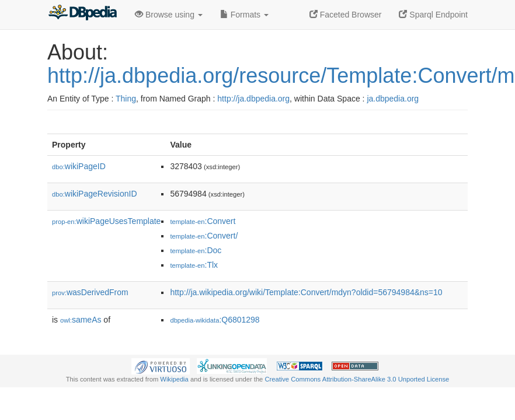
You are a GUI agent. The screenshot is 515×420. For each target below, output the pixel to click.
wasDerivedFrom (90, 292)
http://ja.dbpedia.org (253, 99)
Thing (126, 99)
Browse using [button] (169, 15)
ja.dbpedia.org (393, 99)
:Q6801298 (215, 320)
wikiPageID (79, 166)
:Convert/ (204, 236)
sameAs (81, 320)
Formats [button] (244, 15)
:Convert (203, 221)
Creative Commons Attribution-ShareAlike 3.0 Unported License (357, 379)
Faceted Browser (346, 15)
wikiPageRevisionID (95, 194)
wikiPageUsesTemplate (106, 221)
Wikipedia (174, 379)
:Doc (196, 250)
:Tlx (194, 265)
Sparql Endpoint (433, 15)
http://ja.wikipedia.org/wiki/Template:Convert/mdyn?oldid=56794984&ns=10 (306, 292)
